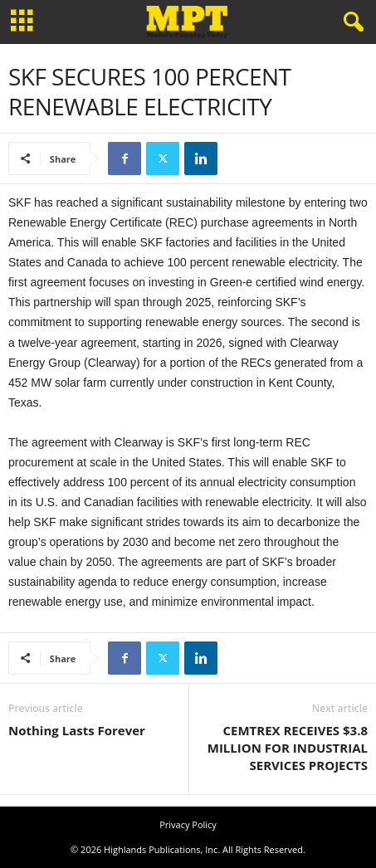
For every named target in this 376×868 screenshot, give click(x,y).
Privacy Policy (188, 824)
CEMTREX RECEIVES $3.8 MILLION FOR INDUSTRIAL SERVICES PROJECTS (288, 748)
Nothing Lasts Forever (77, 730)
